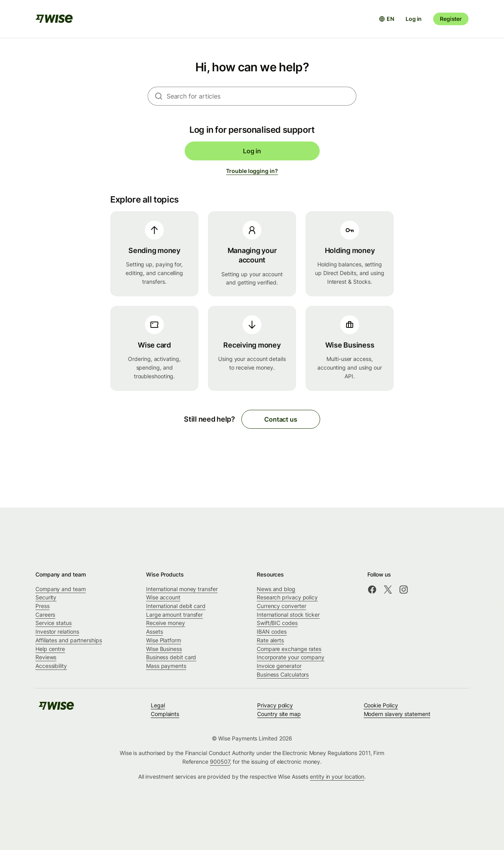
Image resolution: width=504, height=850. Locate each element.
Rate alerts (270, 640)
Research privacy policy (287, 597)
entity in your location (337, 777)
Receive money (166, 623)
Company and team (61, 589)
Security (46, 597)
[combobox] (261, 96)
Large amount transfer (174, 615)
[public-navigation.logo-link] (56, 708)
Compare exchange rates (289, 649)
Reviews (46, 657)
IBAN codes (272, 631)
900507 (220, 762)
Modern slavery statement (397, 714)
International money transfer (182, 589)
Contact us (281, 419)
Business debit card (171, 657)
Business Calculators (283, 674)
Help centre (50, 649)
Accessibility (51, 666)
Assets (155, 631)
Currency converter (282, 606)
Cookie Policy (381, 705)
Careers (45, 615)
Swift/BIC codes (277, 623)
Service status (54, 623)
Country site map (279, 714)
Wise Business (164, 649)
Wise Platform (164, 640)
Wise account (163, 597)
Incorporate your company (291, 657)
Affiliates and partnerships (69, 640)
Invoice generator (279, 666)
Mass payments (166, 666)
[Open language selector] (386, 19)
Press (43, 606)
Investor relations (57, 631)
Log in (414, 19)
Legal (158, 705)
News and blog (276, 589)
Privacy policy (275, 705)
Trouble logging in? (252, 171)
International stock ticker (288, 615)
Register (451, 19)
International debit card (176, 606)
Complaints (165, 714)
